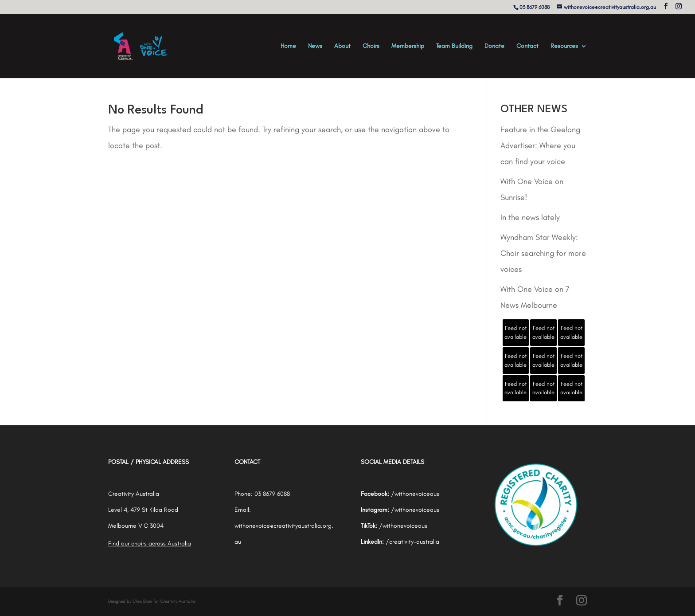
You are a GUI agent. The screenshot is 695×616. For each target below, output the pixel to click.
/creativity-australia (412, 542)
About (342, 46)
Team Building (454, 46)
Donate (494, 46)
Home (288, 46)
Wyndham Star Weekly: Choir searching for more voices (543, 253)
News (315, 46)
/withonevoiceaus (415, 510)
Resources (564, 46)
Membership (408, 46)
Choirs (371, 46)
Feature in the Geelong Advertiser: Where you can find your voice (540, 145)
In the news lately (530, 217)
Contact (527, 46)
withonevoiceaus (417, 494)
